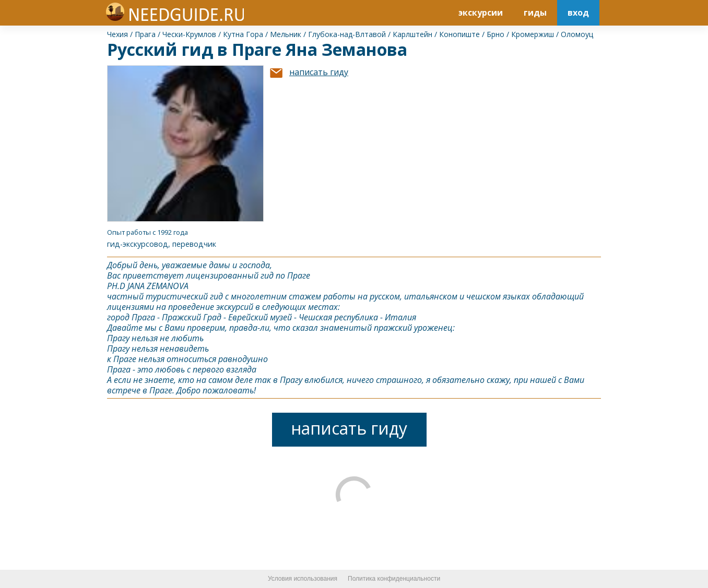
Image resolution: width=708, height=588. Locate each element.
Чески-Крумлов (189, 34)
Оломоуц (577, 34)
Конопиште (459, 34)
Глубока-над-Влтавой (347, 34)
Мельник (286, 34)
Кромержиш (533, 34)
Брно (495, 34)
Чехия (117, 34)
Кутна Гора (243, 34)
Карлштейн (412, 34)
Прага (145, 34)
